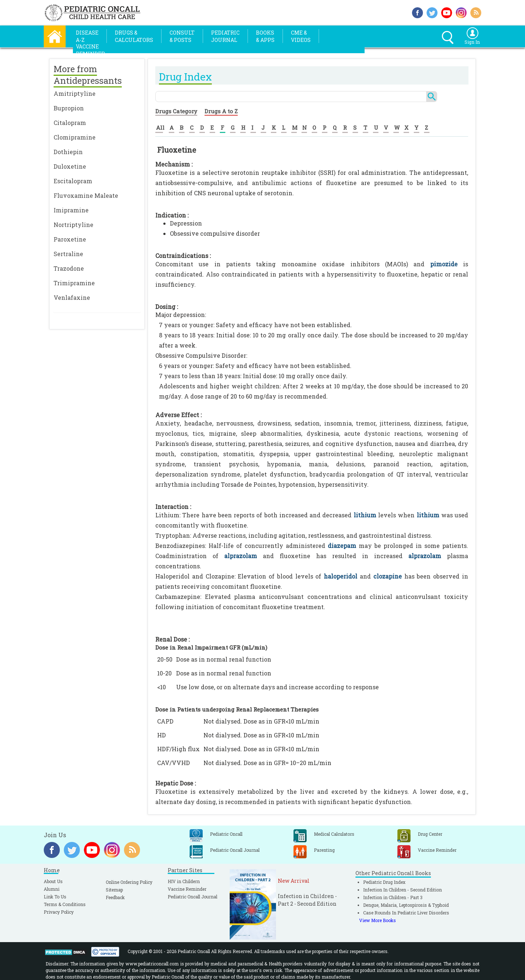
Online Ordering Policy (129, 882)
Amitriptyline (75, 93)
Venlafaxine (72, 297)
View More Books (378, 920)
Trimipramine (74, 283)
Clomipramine (75, 137)
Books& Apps (265, 36)
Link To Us (55, 897)
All (160, 128)
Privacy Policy (59, 912)
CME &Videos (301, 36)
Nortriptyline (73, 225)
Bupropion (69, 108)
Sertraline (68, 254)
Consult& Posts (182, 36)
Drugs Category (176, 111)
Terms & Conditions (65, 904)
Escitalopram (73, 181)
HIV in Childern (184, 881)
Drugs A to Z (221, 111)
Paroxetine (70, 239)
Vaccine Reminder (187, 889)
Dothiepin (68, 152)
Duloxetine (70, 166)
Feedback (115, 897)
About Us (53, 881)
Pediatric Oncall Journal (192, 897)
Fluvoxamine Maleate (86, 195)
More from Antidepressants (88, 75)
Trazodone (69, 268)
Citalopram (70, 123)
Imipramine (71, 210)
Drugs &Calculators (134, 36)
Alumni (52, 889)
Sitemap (114, 890)
